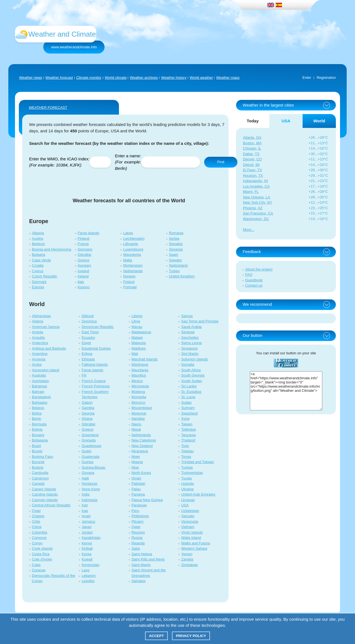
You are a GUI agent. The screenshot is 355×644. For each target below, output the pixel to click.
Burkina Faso (43, 457)
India (85, 494)
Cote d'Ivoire (42, 559)
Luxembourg (133, 249)
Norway (129, 276)
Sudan (186, 402)
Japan (86, 527)
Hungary (84, 265)
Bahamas (40, 386)
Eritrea (87, 354)
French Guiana (93, 381)
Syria (185, 419)
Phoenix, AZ (253, 208)
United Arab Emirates (198, 494)
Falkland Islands (95, 364)
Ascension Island (45, 370)
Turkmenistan (192, 473)
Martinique (140, 364)
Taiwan (187, 424)
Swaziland (189, 413)
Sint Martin (190, 354)
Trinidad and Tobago (197, 462)
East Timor (90, 332)
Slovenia (176, 249)
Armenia (39, 359)
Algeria (37, 321)
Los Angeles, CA (256, 186)
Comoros (39, 538)
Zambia (187, 559)
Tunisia (187, 467)
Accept (156, 636)
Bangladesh (41, 397)
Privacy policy (191, 636)
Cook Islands (42, 548)
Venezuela (190, 521)
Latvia (128, 233)
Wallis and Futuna (196, 543)
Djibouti (88, 316)
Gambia (88, 408)
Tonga (186, 457)
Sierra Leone (191, 343)
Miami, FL (251, 192)
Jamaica (88, 521)
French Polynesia (95, 386)
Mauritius (139, 375)
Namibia (138, 419)
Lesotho (88, 581)
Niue (135, 467)
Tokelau (187, 451)
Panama (138, 494)
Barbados (40, 402)
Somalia (188, 364)
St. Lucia (188, 397)
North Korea (141, 473)
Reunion (138, 532)
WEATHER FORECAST (48, 108)
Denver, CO (252, 159)
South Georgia (193, 375)
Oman (136, 478)
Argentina (40, 354)
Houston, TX (253, 175)
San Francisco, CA (258, 213)
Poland (129, 282)
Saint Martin (141, 565)
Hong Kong (91, 489)
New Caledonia (144, 440)
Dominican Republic (98, 327)
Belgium (38, 244)
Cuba (36, 565)
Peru (135, 511)
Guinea (87, 462)
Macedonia (132, 255)
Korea (86, 554)
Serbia (174, 238)
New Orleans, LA (257, 197)
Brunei (37, 451)
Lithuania (130, 244)
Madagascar (141, 332)
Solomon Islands (194, 359)
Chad (36, 511)
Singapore (189, 348)
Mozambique (142, 408)
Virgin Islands (192, 532)
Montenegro (133, 265)
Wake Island (191, 538)
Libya (136, 321)
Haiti (85, 478)
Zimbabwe (189, 565)
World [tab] (319, 121)
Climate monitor (89, 78)
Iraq (85, 511)
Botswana (40, 440)
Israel (86, 516)
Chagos (38, 516)
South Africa (191, 370)
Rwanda (138, 543)
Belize (37, 413)
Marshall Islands (144, 359)
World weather (201, 78)
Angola (37, 332)
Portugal (130, 287)
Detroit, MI (251, 165)
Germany (85, 249)
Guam (86, 451)
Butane (38, 467)
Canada (38, 483)
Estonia (38, 287)
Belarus (38, 408)
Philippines (140, 516)
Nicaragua (140, 451)
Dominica (89, 321)
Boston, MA (252, 143)
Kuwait (87, 559)
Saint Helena (142, 554)
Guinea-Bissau (93, 467)
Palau (136, 489)
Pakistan (138, 483)
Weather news (31, 78)
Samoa (187, 316)
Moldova (138, 392)
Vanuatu (188, 516)
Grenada (89, 440)
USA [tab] (286, 121)
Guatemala (90, 457)
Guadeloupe (91, 446)
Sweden (175, 260)
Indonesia (89, 500)
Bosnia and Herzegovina (52, 249)
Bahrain (38, 392)
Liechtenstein (134, 238)
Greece (84, 260)
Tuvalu (187, 478)
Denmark (39, 282)
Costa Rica (41, 554)
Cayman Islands (45, 500)
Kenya (87, 543)
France (83, 244)
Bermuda (39, 424)
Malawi (137, 338)
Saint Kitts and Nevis (148, 559)
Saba (136, 548)
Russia (137, 538)
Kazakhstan (91, 538)
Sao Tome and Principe (200, 321)
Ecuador (88, 338)
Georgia (88, 413)
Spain (173, 255)
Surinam (188, 408)
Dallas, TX (251, 154)
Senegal (188, 332)
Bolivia (37, 429)
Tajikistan (188, 429)
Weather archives (144, 78)
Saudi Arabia (191, 327)
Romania (176, 233)
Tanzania (188, 435)
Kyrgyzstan (90, 565)
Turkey (174, 271)
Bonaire (38, 435)
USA (185, 505)
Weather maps (228, 78)
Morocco (138, 402)
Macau (137, 327)
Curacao (39, 570)
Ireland (83, 276)
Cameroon (40, 478)
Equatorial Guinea (96, 348)
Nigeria (137, 462)
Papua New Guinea (147, 500)
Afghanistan (41, 316)
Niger (136, 457)
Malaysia (139, 343)
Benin (36, 419)
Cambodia (40, 473)
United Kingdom (182, 276)
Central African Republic (51, 505)
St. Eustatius (191, 392)
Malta (128, 260)
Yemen (187, 554)
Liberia (137, 316)
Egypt (86, 343)
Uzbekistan (190, 511)
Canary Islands (44, 489)
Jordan (87, 532)
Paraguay (139, 505)
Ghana (87, 419)
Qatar (136, 527)
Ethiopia (88, 359)
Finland (84, 238)
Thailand (188, 440)
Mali (135, 354)
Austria (37, 238)
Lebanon (89, 576)
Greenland (90, 435)
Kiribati (87, 548)
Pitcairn (137, 521)
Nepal (136, 429)
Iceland (83, 271)
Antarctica (40, 343)
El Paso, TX (252, 170)
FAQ (249, 275)
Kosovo (84, 287)
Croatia (38, 265)
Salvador (139, 581)
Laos (85, 570)
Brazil (36, 446)
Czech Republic (45, 276)
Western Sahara (194, 548)
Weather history (174, 78)
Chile (36, 521)
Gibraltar (85, 255)
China (37, 527)
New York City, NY (258, 202)
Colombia (40, 532)
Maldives (139, 348)
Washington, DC (256, 219)
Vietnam (188, 527)
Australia (39, 375)
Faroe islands (88, 233)
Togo (185, 446)
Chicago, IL (252, 148)
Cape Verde (41, 260)
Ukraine (187, 489)
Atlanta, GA (252, 137)
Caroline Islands (45, 494)
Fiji (84, 375)
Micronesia (140, 386)
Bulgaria (39, 255)
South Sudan (192, 381)
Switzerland (178, 265)
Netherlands (133, 271)
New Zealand (142, 446)
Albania (38, 233)
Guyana (88, 473)
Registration (326, 78)
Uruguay (188, 500)
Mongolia (139, 397)
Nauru (136, 424)
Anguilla (38, 338)
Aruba (37, 364)
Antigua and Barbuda (49, 348)
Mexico (137, 381)
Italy (81, 282)
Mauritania (140, 370)
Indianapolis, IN (255, 181)
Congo (37, 543)
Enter (307, 78)
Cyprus (38, 271)
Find (221, 162)
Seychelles (190, 338)
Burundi (38, 462)
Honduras (89, 483)
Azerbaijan (40, 381)
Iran (85, 505)
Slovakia (176, 244)
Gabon (87, 402)
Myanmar (139, 413)
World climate (116, 78)
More (247, 230)
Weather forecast (59, 78)
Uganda (187, 483)
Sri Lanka (189, 386)
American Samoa (46, 327)
